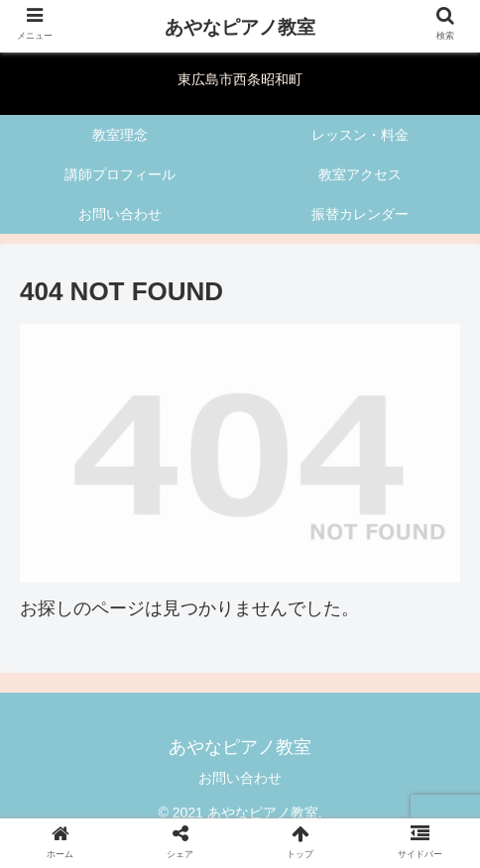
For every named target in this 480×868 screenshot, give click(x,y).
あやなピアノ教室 (240, 27)
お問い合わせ (240, 778)
